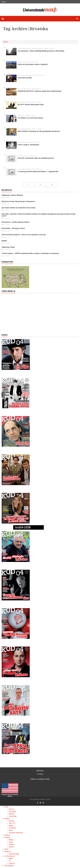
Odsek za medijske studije (40, 779)
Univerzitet (13, 816)
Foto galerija (9, 866)
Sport (11, 842)
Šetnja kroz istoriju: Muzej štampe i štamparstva (18, 201)
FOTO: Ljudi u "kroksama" (29, 145)
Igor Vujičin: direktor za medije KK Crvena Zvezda (19, 208)
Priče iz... (12, 809)
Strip (11, 830)
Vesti (6, 807)
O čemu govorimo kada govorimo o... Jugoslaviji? (38, 171)
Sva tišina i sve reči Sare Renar (30, 118)
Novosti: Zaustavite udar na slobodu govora (36, 158)
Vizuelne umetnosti (16, 833)
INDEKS (4, 241)
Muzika (11, 821)
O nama (40, 774)
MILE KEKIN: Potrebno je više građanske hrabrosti (39, 131)
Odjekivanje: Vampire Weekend (12, 195)
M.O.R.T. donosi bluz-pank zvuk (31, 104)
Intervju (7, 837)
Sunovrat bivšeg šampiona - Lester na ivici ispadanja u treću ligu (24, 235)
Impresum (40, 771)
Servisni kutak (14, 854)
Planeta (12, 814)
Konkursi (8, 852)
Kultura (7, 819)
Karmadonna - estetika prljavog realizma (16, 222)
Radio (11, 859)
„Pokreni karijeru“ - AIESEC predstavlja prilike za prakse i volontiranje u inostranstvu (30, 253)
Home (6, 42)
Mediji (11, 840)
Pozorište (12, 828)
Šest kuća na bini (25, 78)
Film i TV (12, 823)
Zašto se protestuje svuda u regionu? (33, 64)
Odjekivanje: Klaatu (8, 247)
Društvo (7, 835)
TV (10, 861)
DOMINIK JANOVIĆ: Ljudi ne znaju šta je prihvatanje (40, 91)
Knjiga (11, 826)
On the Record (10, 856)
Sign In (4, 2)
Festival (12, 863)
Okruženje (12, 811)
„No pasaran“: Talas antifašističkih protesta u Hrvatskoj (41, 51)
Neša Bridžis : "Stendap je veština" (13, 228)
